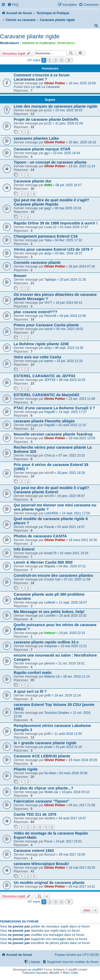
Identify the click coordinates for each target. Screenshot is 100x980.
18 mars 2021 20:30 (83, 540)
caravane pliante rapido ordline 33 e (46, 642)
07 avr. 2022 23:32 (72, 455)
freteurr (50, 633)
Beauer (20, 276)
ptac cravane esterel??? (36, 312)
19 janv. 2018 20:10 (75, 792)
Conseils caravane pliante (37, 263)
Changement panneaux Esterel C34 (46, 236)
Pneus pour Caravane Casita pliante (46, 325)
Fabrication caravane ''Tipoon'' (41, 801)
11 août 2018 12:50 (68, 734)
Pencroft (50, 316)
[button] (69, 60)
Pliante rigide (26, 769)
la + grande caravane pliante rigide (45, 743)
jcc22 (48, 110)
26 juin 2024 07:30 (82, 266)
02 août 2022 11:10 (72, 425)
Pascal (49, 527)
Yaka (48, 240)
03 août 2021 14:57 (71, 527)
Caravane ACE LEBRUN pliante (42, 756)
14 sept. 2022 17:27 (73, 412)
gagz (48, 208)
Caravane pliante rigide (30, 36)
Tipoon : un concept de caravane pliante (50, 162)
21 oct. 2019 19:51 (71, 663)
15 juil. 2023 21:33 (70, 361)
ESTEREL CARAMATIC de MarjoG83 (46, 395)
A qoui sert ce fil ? (30, 691)
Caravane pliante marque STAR (42, 149)
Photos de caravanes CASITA (40, 536)
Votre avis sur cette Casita (37, 357)
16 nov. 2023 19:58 (82, 83)
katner (49, 361)
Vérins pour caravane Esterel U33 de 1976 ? (53, 249)
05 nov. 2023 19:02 (70, 329)
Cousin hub (52, 579)
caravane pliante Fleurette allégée (44, 421)
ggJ (47, 153)
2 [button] (50, 60)
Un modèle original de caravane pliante (49, 883)
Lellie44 (50, 602)
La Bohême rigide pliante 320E (41, 344)
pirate (48, 747)
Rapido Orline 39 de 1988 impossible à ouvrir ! (56, 223)
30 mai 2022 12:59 (82, 438)
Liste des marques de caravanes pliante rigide (56, 106)
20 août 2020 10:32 (73, 616)
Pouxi (48, 841)
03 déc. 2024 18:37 (69, 253)
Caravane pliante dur (33, 181)
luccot (48, 329)
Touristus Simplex (57, 713)
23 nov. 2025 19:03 (69, 110)
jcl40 (47, 695)
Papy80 (50, 412)
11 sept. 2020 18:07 (73, 602)
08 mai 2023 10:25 (72, 380)
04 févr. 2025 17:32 (68, 240)
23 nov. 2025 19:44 (66, 153)
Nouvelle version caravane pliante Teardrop (53, 434)
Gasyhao (51, 646)
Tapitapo (50, 280)
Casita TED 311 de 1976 (35, 814)
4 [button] (61, 60)
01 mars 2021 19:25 (74, 553)
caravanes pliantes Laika (36, 138)
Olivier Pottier (55, 83)
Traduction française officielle (41, 973)
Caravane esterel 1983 (34, 851)
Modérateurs (66, 43)
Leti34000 (51, 513)
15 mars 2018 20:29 (83, 760)
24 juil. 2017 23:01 (69, 841)
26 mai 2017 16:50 (72, 855)
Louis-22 (50, 227)
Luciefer (50, 616)
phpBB (37, 969)
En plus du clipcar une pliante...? (44, 788)
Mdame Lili (52, 677)
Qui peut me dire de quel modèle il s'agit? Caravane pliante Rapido (51, 202)
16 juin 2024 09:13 (69, 303)
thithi (48, 185)
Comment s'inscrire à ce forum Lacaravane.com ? (42, 77)
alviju (48, 253)
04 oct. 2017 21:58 (82, 805)
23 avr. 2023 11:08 (82, 399)
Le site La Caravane (46, 87)
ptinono (49, 663)
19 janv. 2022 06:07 (71, 496)
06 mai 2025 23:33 (68, 208)
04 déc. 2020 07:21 (72, 566)
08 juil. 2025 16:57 (69, 185)
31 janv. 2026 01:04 (69, 123)
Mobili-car (51, 792)
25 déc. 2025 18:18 (82, 142)
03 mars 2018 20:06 (73, 773)
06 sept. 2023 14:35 (69, 348)
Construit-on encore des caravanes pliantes (53, 575)
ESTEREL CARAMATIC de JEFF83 (44, 376)
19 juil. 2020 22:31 (72, 633)
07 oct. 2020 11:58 (77, 579)
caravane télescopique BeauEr (41, 864)
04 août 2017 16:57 (72, 818)
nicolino (50, 818)
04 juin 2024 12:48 (73, 316)
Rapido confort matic (33, 673)
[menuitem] (13, 5)
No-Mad (50, 773)
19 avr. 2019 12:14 (68, 695)
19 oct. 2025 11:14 (82, 166)
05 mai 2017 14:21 (82, 887)
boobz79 (50, 553)
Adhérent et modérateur (39, 43)
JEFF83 (50, 380)
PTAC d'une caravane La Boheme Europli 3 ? (54, 408)
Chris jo (50, 455)
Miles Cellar (70, 973)
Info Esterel (24, 549)
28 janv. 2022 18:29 (71, 473)
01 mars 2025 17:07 (74, 227)
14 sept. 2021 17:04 (76, 513)
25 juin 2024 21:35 (73, 280)
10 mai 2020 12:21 (74, 646)
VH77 (48, 303)
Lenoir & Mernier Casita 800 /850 (43, 562)
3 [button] (56, 60)
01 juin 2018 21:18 (69, 747)
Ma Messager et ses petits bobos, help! (49, 612)
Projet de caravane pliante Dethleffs (46, 119)
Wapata (50, 566)
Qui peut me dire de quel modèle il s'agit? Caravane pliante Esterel (51, 490)
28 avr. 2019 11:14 (76, 677)
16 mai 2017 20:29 (82, 868)
